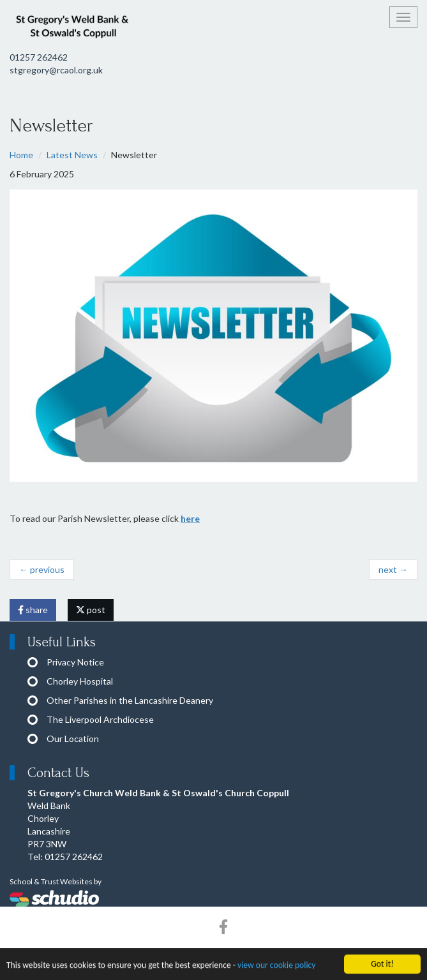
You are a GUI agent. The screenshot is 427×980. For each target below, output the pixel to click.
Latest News (72, 155)
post (91, 610)
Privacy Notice (75, 662)
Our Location (73, 739)
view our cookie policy (276, 968)
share (33, 610)
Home (21, 155)
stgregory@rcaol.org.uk (56, 70)
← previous (42, 569)
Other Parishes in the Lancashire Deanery (130, 700)
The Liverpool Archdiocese (100, 719)
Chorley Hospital (80, 681)
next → (393, 569)
